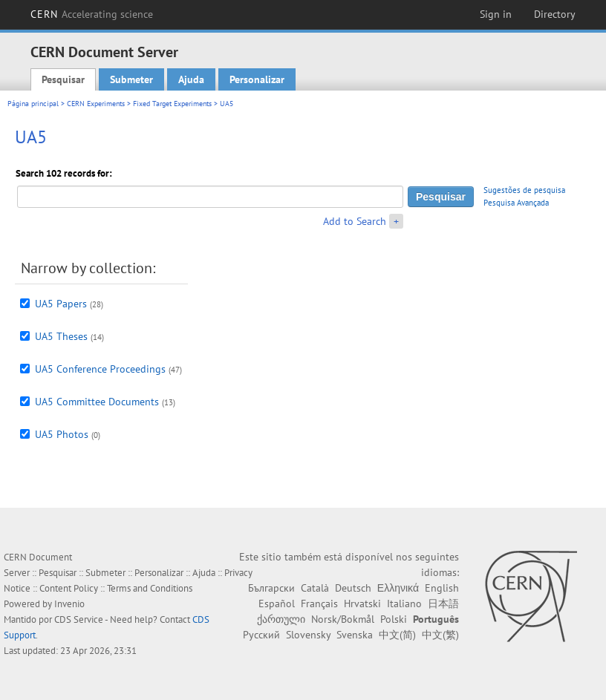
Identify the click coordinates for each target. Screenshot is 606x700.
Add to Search (355, 221)
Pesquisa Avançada (516, 203)
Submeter (131, 79)
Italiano (404, 603)
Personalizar (257, 79)
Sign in (496, 14)
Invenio (69, 604)
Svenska (355, 635)
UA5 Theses (61, 336)
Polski (394, 619)
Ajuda (191, 79)
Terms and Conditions (150, 588)
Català (315, 588)
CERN (92, 14)
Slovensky (308, 635)
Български (271, 588)
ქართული (281, 619)
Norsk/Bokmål (343, 619)
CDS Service (79, 619)
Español (277, 603)
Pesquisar (63, 79)
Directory (555, 14)
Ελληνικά (398, 588)
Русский (261, 635)
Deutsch (353, 588)
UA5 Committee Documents (97, 402)
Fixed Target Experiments (172, 104)
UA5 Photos (62, 434)
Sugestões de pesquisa (524, 190)
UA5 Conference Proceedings (100, 369)
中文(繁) (440, 635)
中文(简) (397, 635)
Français (319, 603)
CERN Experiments (96, 104)
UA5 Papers (61, 304)
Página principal (33, 104)
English (442, 588)
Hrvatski (362, 603)
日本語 (443, 603)
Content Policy (69, 588)
